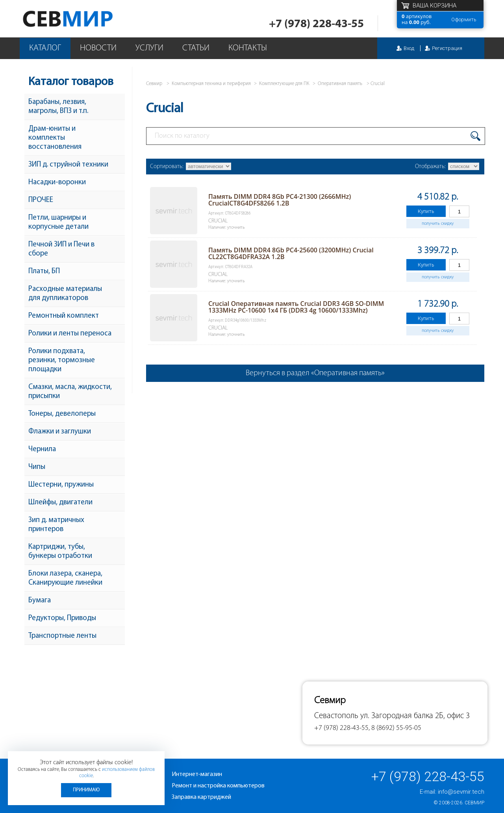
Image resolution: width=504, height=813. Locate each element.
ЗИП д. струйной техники (68, 165)
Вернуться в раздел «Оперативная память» (315, 373)
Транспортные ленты (62, 636)
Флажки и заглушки (60, 432)
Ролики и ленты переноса (70, 334)
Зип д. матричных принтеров (56, 525)
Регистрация (447, 48)
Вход (409, 48)
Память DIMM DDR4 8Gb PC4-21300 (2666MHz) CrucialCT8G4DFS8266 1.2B (280, 200)
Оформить (464, 19)
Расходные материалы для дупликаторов (65, 294)
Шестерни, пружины (61, 485)
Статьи (196, 48)
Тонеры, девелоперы (62, 414)
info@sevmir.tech (461, 792)
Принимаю (86, 790)
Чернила (42, 449)
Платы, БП (44, 271)
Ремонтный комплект (64, 316)
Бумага (40, 601)
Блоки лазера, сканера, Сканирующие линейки (65, 578)
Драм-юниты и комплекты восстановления (55, 138)
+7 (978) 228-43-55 (316, 24)
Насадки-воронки (57, 182)
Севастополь (336, 716)
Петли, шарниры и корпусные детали (58, 222)
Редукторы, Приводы (62, 618)
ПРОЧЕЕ (41, 200)
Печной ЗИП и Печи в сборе (61, 249)
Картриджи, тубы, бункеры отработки (60, 552)
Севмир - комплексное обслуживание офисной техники (84, 19)
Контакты (248, 48)
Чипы (37, 467)
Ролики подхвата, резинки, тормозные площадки (62, 360)
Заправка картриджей (201, 797)
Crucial (378, 84)
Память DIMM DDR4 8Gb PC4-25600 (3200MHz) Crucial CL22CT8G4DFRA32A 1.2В (291, 253)
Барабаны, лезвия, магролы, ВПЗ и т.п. (58, 107)
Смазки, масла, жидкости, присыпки (70, 392)
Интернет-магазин (197, 774)
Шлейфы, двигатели (60, 503)
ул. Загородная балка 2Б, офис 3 (415, 716)
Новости (98, 48)
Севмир (474, 803)
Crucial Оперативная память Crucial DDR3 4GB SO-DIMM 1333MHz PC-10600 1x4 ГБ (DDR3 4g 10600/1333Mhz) (296, 307)
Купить (426, 211)
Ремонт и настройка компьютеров (218, 786)
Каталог (45, 48)
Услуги (149, 48)
